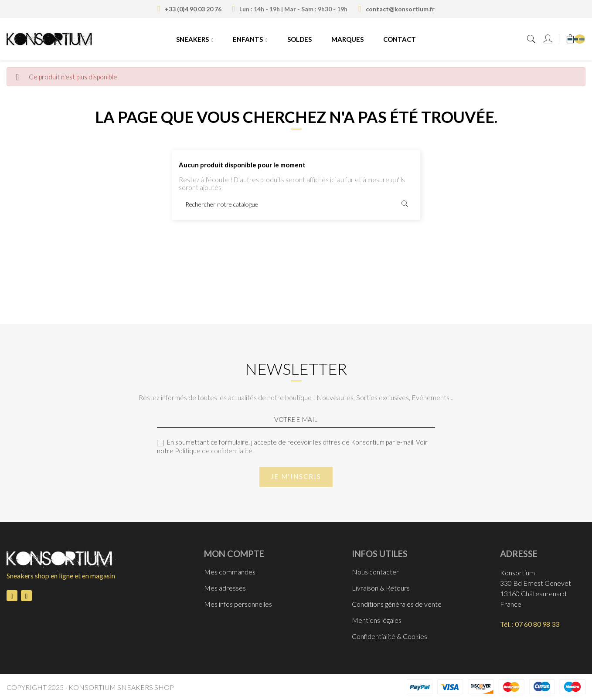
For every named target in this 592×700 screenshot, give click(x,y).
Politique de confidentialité (214, 451)
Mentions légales (377, 620)
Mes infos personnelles (238, 604)
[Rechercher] (296, 204)
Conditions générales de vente (397, 604)
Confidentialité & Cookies (390, 636)
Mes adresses (225, 588)
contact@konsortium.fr (400, 9)
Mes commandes (230, 572)
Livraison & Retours (381, 588)
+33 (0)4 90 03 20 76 (193, 9)
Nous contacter (375, 572)
